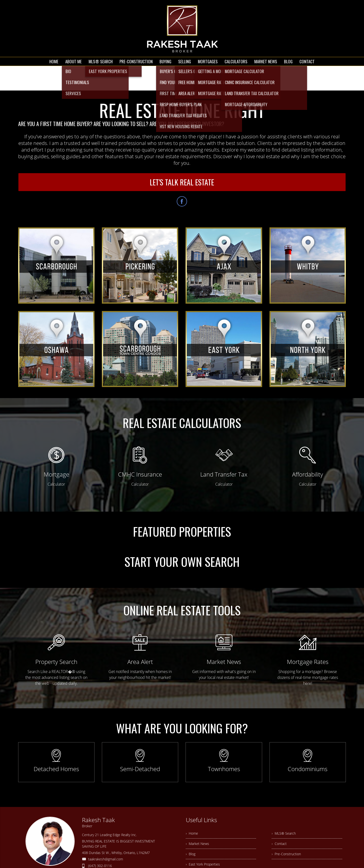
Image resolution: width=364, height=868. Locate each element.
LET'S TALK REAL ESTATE (182, 182)
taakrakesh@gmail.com (106, 859)
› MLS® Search (284, 833)
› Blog (191, 854)
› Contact (279, 844)
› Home (192, 833)
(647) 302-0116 (100, 866)
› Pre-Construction (286, 854)
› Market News (197, 844)
